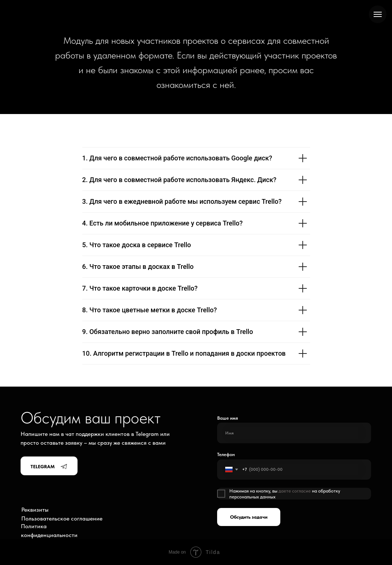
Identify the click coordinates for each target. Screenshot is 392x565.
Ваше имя (228, 418)
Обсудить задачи (249, 517)
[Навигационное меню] (378, 14)
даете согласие (295, 491)
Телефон (226, 454)
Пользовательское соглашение (62, 518)
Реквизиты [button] (35, 510)
